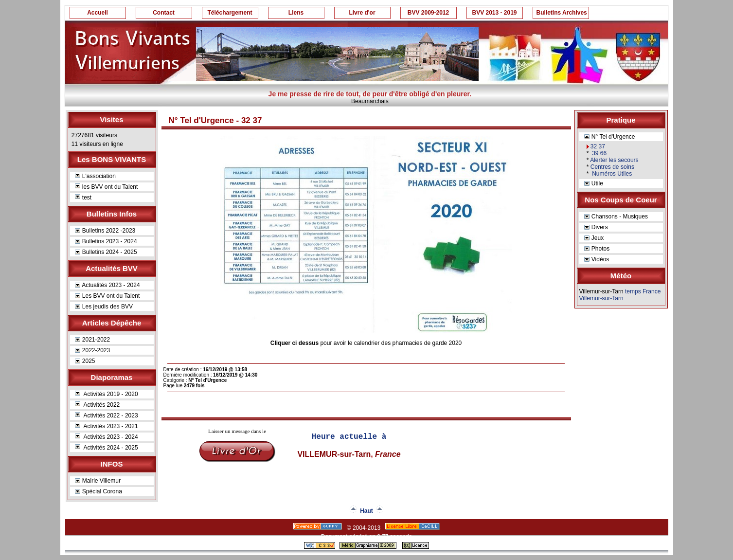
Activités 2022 (98, 405)
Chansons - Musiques (616, 217)
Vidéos (597, 259)
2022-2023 (93, 350)
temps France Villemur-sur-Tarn (620, 295)
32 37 (598, 146)
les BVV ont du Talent (107, 187)
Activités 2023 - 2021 (107, 426)
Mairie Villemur (98, 481)
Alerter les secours (614, 160)
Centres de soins (612, 167)
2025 (85, 361)
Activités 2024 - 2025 (107, 448)
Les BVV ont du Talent (107, 296)
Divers (596, 227)
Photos (597, 249)
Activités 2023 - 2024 (107, 437)
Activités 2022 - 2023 (107, 415)
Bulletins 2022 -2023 (105, 231)
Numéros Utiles (611, 174)
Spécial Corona (98, 491)
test (83, 198)
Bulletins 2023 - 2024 (106, 241)
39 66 (599, 153)
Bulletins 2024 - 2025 (106, 252)
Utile (594, 183)
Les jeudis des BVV (104, 307)
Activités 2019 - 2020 (107, 394)
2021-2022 (93, 340)
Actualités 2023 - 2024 (107, 285)
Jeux (594, 238)
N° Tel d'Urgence (610, 137)
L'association (95, 176)
